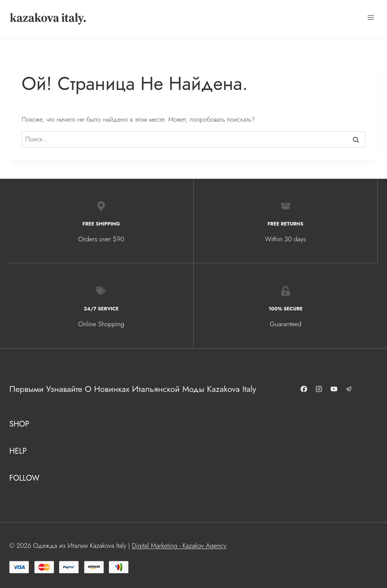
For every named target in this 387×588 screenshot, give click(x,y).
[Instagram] (320, 389)
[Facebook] (305, 389)
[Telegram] (350, 389)
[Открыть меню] (371, 17)
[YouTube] (335, 389)
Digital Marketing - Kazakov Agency (179, 546)
